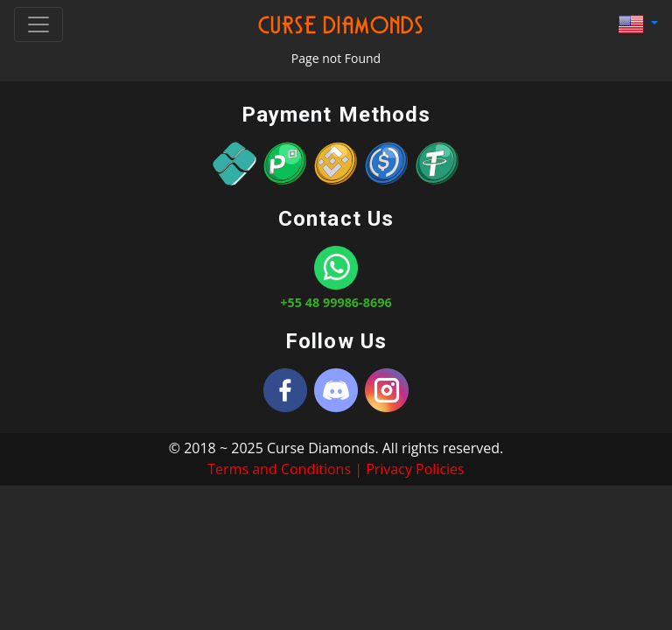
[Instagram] (387, 390)
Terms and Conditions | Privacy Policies (336, 469)
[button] (638, 24)
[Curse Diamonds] (285, 390)
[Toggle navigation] (38, 24)
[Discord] (336, 390)
